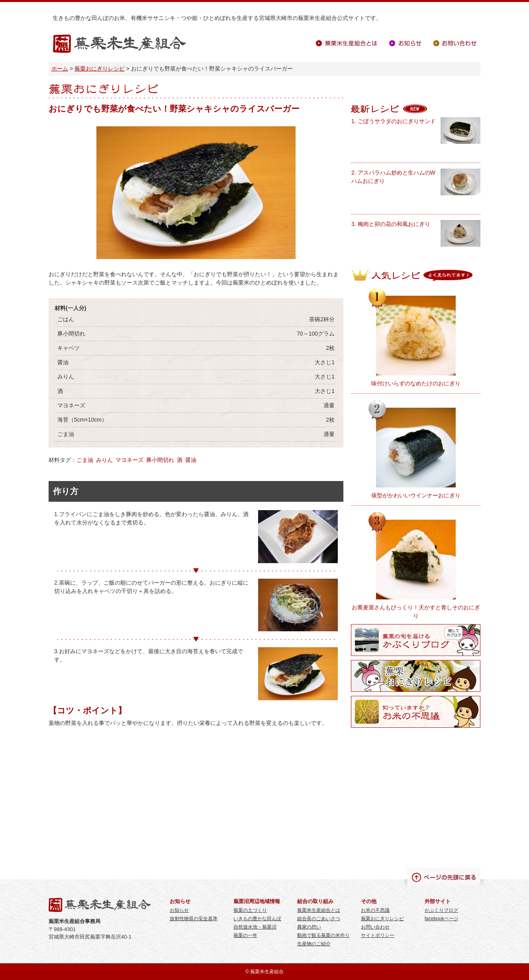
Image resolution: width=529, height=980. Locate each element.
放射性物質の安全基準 (194, 919)
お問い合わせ (455, 43)
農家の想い (309, 927)
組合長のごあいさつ (319, 919)
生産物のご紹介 (314, 944)
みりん (104, 460)
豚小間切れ (160, 460)
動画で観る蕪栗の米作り (323, 935)
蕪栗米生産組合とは (347, 43)
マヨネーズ (129, 460)
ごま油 (85, 460)
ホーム (60, 69)
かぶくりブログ (441, 910)
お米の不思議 (375, 910)
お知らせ (405, 43)
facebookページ (442, 919)
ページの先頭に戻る (444, 877)
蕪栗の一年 (245, 935)
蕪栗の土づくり (250, 910)
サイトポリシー (378, 935)
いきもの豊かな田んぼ (257, 919)
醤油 (191, 460)
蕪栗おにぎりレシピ (100, 69)
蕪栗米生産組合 (119, 44)
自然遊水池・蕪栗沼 (255, 927)
